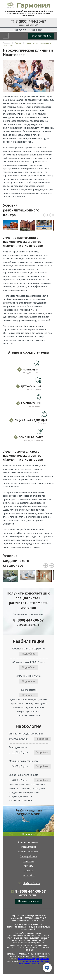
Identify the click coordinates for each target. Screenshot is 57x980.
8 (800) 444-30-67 (31, 21)
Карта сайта (29, 875)
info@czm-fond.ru (31, 883)
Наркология (28, 861)
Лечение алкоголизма (28, 852)
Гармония (33, 5)
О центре (29, 871)
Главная (7, 43)
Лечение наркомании (29, 842)
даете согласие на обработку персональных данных (34, 962)
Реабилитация (29, 847)
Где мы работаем (28, 856)
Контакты (29, 866)
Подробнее (28, 654)
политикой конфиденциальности (34, 959)
